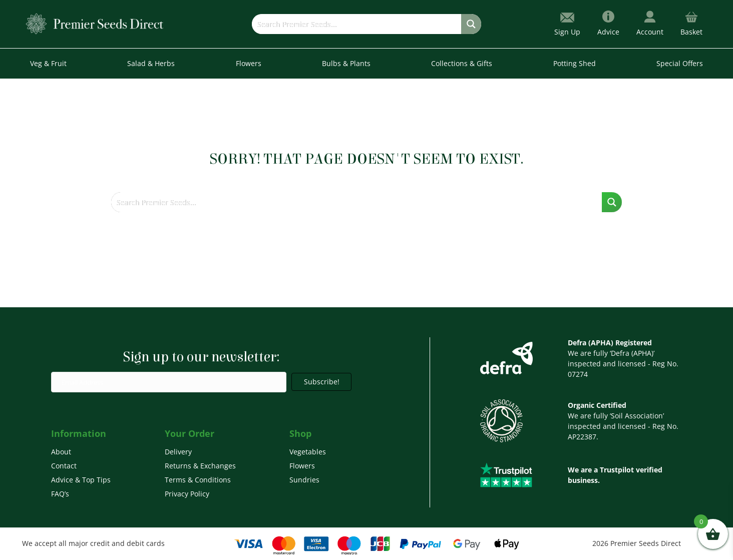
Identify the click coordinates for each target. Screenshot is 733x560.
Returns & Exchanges (200, 466)
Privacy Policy (187, 494)
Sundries (304, 480)
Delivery (178, 452)
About (61, 452)
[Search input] (357, 24)
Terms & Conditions (198, 480)
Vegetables (308, 452)
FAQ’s (60, 494)
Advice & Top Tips (81, 480)
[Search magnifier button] (471, 24)
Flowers (302, 466)
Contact (64, 466)
